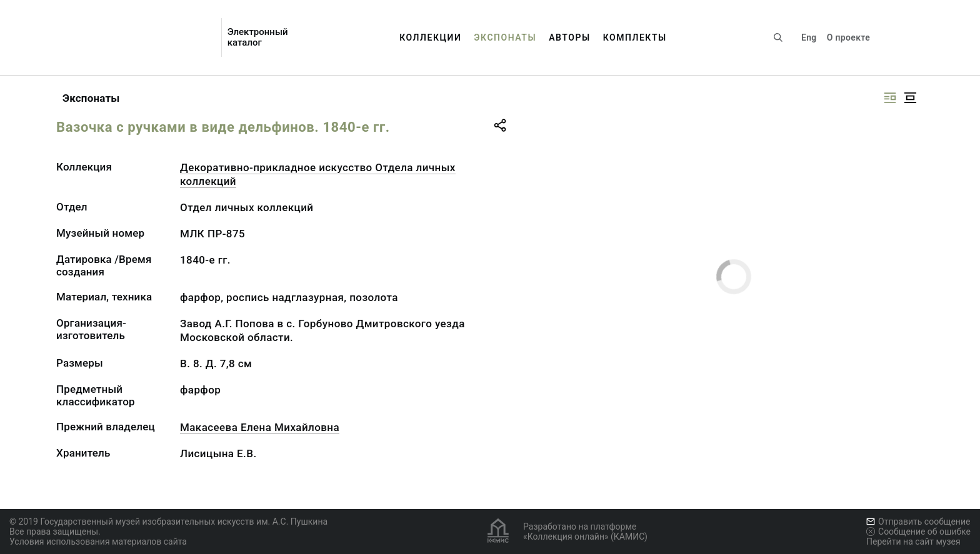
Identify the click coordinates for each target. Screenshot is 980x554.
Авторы (570, 37)
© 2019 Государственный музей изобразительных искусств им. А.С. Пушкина (168, 522)
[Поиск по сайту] (778, 37)
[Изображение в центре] (910, 98)
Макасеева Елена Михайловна (260, 427)
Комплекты (635, 37)
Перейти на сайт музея (913, 542)
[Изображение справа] (890, 98)
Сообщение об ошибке (918, 532)
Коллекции (430, 37)
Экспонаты (505, 37)
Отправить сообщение (918, 522)
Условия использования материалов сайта (98, 542)
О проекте (848, 37)
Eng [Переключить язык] (809, 37)
